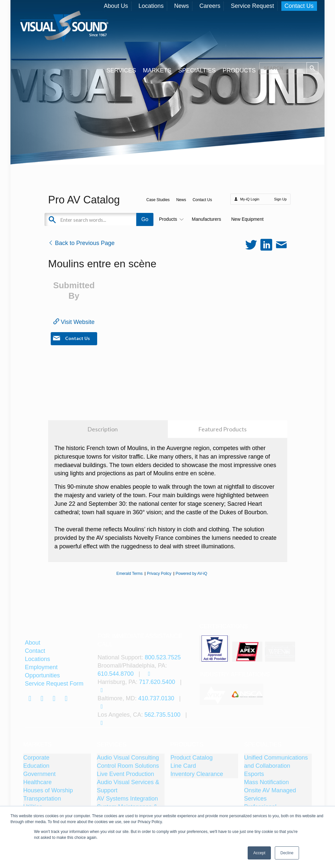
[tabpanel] (216, 694)
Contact (35, 651)
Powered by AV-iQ (192, 574)
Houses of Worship (48, 790)
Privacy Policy (159, 574)
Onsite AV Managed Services (270, 794)
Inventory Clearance (197, 774)
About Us (116, 6)
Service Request (252, 6)
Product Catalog (192, 758)
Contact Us (299, 6)
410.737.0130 (156, 698)
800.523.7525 (163, 657)
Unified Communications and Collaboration (276, 762)
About (33, 643)
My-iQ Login (250, 199)
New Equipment (247, 219)
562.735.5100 (162, 715)
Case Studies (158, 200)
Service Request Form (54, 684)
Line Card (183, 766)
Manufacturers (206, 219)
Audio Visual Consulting (128, 758)
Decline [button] (287, 853)
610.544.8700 (115, 674)
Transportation (42, 799)
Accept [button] (259, 853)
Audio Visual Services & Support (128, 786)
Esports (254, 774)
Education (36, 766)
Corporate (36, 758)
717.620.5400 (157, 682)
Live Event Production (125, 774)
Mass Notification (266, 782)
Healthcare (37, 782)
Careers (210, 6)
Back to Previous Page (81, 243)
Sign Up (280, 199)
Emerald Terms (130, 574)
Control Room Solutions (128, 766)
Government (39, 774)
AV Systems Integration (127, 799)
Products (170, 219)
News (181, 6)
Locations (151, 6)
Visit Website (74, 322)
